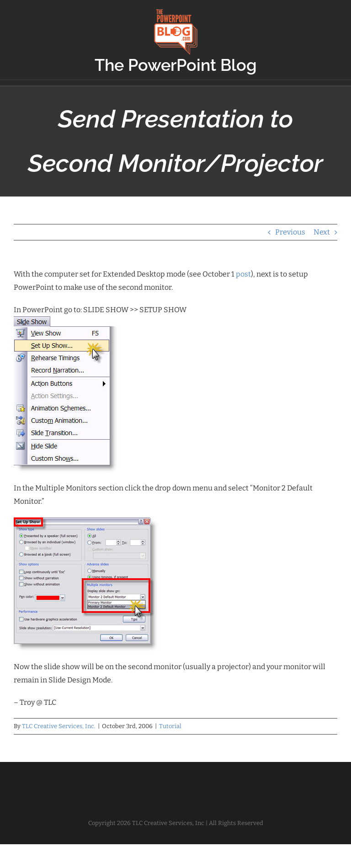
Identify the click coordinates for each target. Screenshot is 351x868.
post (243, 274)
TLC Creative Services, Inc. (59, 726)
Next (322, 232)
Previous (290, 232)
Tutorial (170, 726)
